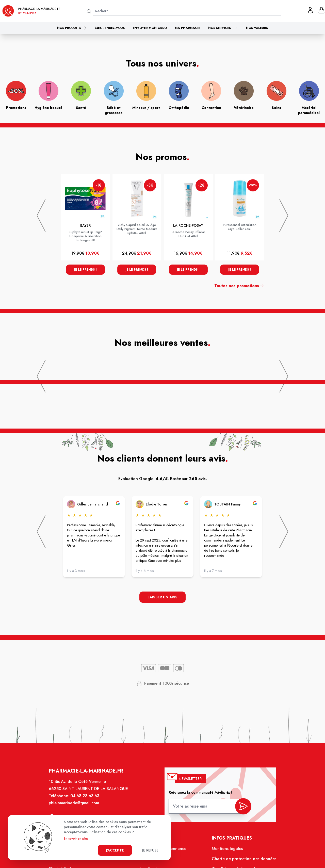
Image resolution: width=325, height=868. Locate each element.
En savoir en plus (76, 839)
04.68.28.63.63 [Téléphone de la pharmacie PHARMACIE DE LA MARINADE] (88, 801)
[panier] (321, 10)
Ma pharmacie (188, 28)
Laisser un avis (162, 598)
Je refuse (150, 850)
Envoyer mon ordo (150, 28)
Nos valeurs (257, 28)
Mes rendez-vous (110, 28)
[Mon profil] (310, 10)
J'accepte (115, 850)
